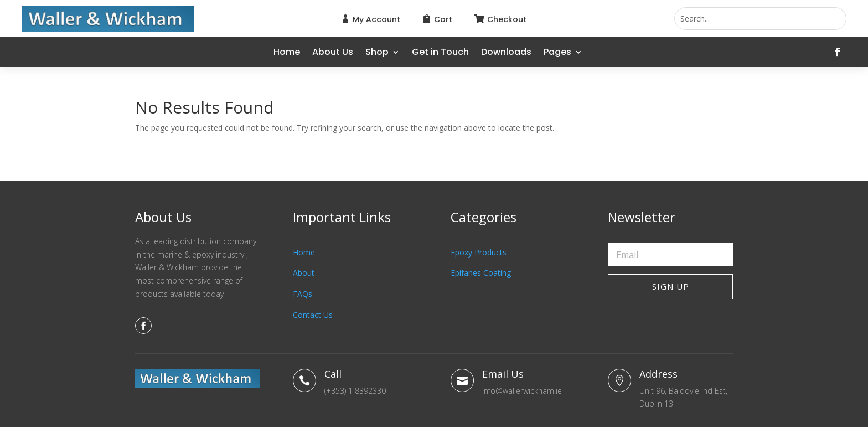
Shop (377, 53)
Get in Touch (440, 53)
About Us (333, 53)
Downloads (506, 53)
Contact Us (313, 315)
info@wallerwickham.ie (522, 391)
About (304, 273)
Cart (443, 19)
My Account (376, 19)
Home (287, 53)
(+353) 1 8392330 (355, 391)
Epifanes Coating (481, 273)
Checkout (507, 19)
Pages (557, 53)
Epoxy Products (479, 252)
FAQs (303, 294)
